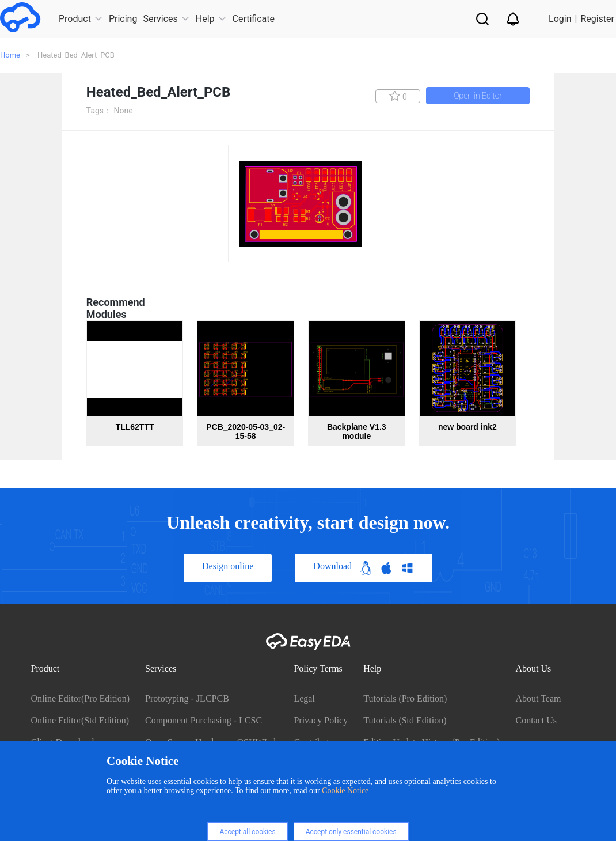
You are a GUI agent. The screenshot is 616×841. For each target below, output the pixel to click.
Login (560, 19)
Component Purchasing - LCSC (204, 720)
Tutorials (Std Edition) (405, 720)
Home (10, 55)
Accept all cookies (247, 832)
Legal (304, 698)
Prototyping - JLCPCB (187, 698)
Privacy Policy (321, 720)
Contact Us (536, 720)
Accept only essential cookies (351, 832)
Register (597, 19)
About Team (538, 698)
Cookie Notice (345, 791)
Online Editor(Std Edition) (80, 720)
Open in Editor (478, 96)
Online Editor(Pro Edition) (81, 698)
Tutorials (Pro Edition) (405, 698)
